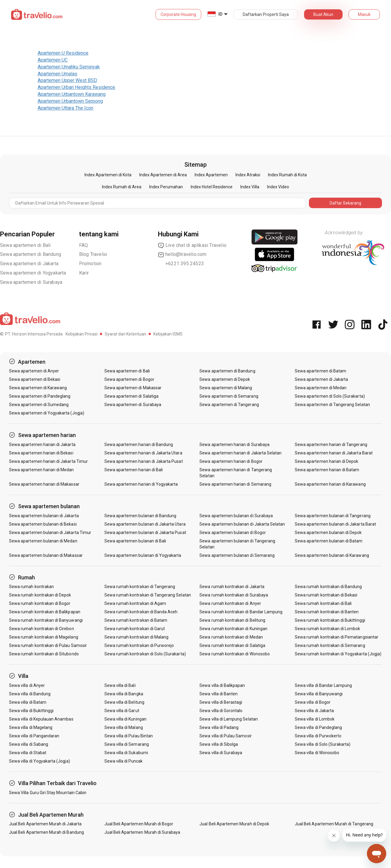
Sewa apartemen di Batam (320, 371)
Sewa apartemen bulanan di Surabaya (236, 516)
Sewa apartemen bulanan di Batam (329, 541)
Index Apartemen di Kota (108, 175)
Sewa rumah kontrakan (31, 587)
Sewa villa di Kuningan (125, 719)
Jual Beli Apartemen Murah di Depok (234, 824)
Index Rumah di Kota (287, 175)
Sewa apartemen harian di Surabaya (234, 445)
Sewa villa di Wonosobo (317, 753)
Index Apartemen (211, 175)
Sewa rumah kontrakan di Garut (135, 629)
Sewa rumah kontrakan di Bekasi (326, 595)
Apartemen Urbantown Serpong (70, 101)
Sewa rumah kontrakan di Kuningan (233, 629)
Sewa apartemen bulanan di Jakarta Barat (335, 524)
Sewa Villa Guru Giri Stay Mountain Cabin (48, 793)
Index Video (278, 187)
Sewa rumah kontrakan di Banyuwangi (46, 620)
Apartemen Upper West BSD (67, 80)
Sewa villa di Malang (124, 727)
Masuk (364, 14)
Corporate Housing (178, 14)
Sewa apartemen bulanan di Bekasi (43, 524)
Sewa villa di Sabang (29, 744)
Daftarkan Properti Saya (266, 14)
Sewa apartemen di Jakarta (29, 264)
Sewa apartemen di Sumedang (39, 405)
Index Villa (250, 187)
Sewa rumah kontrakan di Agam (135, 603)
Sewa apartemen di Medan (321, 388)
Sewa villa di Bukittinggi (31, 711)
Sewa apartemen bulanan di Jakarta (44, 516)
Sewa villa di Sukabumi (126, 753)
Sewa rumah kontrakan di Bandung (328, 587)
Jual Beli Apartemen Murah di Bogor (139, 824)
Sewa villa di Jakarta (314, 711)
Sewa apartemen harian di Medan (42, 470)
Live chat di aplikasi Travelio (192, 245)
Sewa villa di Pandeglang (318, 727)
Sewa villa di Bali (120, 685)
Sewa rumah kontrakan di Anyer (230, 603)
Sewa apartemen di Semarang (229, 396)
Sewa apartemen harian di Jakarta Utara (143, 453)
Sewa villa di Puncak (124, 761)
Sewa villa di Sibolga (219, 744)
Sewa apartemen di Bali (25, 245)
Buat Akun (323, 14)
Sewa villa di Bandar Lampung (323, 685)
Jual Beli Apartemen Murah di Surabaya (142, 832)
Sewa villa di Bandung (30, 694)
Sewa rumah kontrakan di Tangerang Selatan (148, 595)
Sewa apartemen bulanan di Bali (135, 541)
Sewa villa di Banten (219, 694)
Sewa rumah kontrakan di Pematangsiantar (337, 637)
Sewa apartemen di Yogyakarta (33, 273)
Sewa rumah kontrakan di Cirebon (42, 629)
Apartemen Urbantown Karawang (72, 94)
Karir (84, 273)
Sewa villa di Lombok (315, 719)
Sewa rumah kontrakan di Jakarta (232, 587)
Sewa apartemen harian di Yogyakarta (141, 484)
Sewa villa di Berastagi (221, 702)
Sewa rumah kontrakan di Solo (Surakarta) (145, 654)
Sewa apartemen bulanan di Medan (43, 541)
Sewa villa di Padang (219, 727)
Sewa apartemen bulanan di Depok (328, 533)
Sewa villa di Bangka (124, 694)
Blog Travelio (93, 254)
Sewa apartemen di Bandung (31, 254)
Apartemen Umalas (57, 74)
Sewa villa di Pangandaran (34, 736)
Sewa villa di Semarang (127, 744)
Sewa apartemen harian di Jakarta (42, 445)
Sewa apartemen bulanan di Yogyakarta (143, 555)
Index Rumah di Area (122, 187)
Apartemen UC (53, 60)
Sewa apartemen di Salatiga (131, 396)
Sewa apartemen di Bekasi (35, 379)
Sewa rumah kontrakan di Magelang (44, 637)
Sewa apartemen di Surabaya (31, 282)
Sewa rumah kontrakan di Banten (327, 612)
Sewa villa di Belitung (124, 702)
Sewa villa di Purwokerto (318, 736)
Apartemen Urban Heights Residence (76, 87)
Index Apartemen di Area (163, 175)
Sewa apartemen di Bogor (129, 379)
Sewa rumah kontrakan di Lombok (328, 629)
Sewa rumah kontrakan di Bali (323, 603)
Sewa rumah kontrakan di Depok (40, 595)
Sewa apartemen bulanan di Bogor (233, 533)
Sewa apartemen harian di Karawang (330, 484)
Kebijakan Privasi (82, 334)
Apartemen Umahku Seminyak (69, 67)
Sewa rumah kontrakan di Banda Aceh (141, 612)
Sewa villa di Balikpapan (222, 685)
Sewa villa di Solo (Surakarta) (323, 744)
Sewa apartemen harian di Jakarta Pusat (144, 461)
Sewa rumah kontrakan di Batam (136, 620)
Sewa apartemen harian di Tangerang (331, 445)
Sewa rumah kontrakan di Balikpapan (45, 612)
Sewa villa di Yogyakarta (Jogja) (40, 761)
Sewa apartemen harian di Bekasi (41, 453)
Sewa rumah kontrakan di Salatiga (232, 645)
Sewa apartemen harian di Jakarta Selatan (240, 453)
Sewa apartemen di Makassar (133, 388)
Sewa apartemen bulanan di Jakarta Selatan (242, 524)
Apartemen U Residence (63, 53)
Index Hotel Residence (212, 187)
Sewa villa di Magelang (31, 727)
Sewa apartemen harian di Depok (327, 461)
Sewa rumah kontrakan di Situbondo (44, 654)
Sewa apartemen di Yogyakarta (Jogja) (47, 413)
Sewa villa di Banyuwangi (319, 694)
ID (220, 14)
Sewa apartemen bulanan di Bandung (140, 516)
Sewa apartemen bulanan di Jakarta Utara (145, 524)
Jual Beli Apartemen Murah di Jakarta (45, 824)
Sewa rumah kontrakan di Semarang (330, 645)
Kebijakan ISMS (168, 334)
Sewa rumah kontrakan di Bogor (40, 603)
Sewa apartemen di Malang (226, 388)
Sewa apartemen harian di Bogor (231, 461)
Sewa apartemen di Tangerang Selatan (332, 405)
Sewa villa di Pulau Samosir (225, 736)
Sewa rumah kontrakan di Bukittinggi (330, 620)
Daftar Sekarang (345, 203)
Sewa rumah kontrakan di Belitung (232, 620)
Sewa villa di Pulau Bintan (129, 736)
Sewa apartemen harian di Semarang (235, 484)
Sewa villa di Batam (28, 702)
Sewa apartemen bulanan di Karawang (332, 555)
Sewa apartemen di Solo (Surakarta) (330, 396)
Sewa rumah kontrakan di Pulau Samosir (48, 645)
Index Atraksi (248, 175)
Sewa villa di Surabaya (221, 753)
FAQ (84, 245)
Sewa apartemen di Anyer (34, 371)
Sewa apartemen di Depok (225, 379)
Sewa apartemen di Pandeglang (40, 396)
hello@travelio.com (182, 254)
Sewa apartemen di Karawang (38, 388)
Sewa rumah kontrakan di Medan (231, 637)
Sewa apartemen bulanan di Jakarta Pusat (145, 533)
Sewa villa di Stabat (28, 753)
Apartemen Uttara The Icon (65, 108)
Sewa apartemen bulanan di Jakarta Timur (50, 533)
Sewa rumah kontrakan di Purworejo (139, 645)
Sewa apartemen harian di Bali (134, 470)
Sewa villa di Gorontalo (221, 711)
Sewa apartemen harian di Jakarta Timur (48, 461)
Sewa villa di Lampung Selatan (228, 719)
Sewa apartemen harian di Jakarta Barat (334, 453)
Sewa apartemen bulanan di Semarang (237, 555)
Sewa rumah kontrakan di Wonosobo (235, 654)
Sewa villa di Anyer (27, 685)
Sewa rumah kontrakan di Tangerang (140, 587)
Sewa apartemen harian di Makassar (44, 484)
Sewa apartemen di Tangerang (229, 405)
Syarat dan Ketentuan (125, 334)
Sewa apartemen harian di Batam (327, 470)
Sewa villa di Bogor (313, 702)
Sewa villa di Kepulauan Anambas (41, 719)
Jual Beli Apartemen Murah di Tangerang (334, 824)
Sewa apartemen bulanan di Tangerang (333, 516)
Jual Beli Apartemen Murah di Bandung (46, 832)
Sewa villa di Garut (122, 711)
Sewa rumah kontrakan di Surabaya (234, 595)
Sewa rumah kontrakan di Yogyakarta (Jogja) (338, 654)
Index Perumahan (166, 187)
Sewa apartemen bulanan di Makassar (46, 555)
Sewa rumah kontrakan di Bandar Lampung (241, 612)
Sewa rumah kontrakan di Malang (137, 637)
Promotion (90, 264)
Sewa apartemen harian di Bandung (139, 445)
